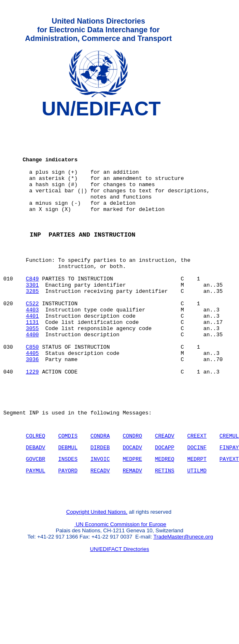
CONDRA (100, 492)
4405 (32, 398)
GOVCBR (36, 518)
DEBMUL (68, 505)
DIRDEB (100, 505)
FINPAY (229, 505)
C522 (32, 339)
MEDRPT (197, 518)
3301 (32, 316)
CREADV (165, 492)
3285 (32, 324)
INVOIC (100, 518)
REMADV (133, 531)
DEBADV (36, 505)
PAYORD (68, 531)
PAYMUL (36, 531)
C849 (32, 309)
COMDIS (68, 492)
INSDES (68, 518)
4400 (32, 376)
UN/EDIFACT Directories (120, 613)
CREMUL (229, 492)
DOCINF (197, 505)
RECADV (100, 531)
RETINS (165, 531)
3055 (32, 369)
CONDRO (133, 492)
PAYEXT (229, 518)
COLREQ (36, 492)
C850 (32, 391)
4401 (32, 354)
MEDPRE (133, 518)
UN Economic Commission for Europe (121, 588)
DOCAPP (165, 505)
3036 (32, 406)
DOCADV (133, 505)
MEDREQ (165, 518)
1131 (32, 361)
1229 (32, 421)
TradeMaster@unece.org (183, 601)
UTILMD (197, 531)
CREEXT (197, 492)
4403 (32, 346)
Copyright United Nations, (97, 576)
